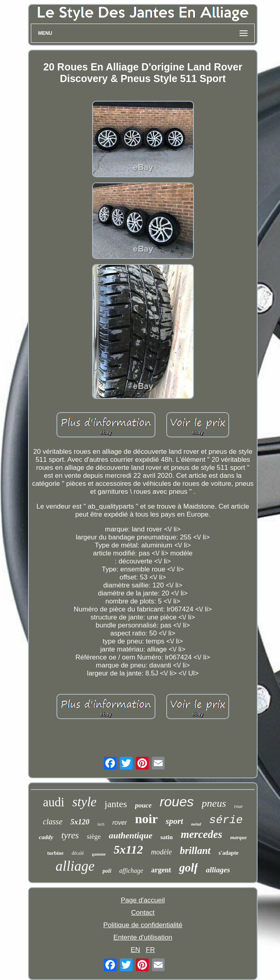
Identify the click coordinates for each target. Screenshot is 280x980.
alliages (218, 870)
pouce (143, 805)
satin (166, 837)
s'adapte (229, 853)
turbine (55, 853)
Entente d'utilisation (143, 937)
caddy (46, 837)
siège (94, 837)
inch (101, 824)
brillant (195, 851)
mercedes (201, 834)
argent (161, 870)
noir (146, 819)
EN (135, 950)
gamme (99, 854)
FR (150, 950)
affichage (131, 871)
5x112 (128, 849)
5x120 (80, 822)
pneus (214, 803)
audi (53, 802)
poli (107, 871)
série (226, 820)
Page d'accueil (143, 900)
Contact (143, 913)
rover (120, 823)
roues (177, 802)
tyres (70, 835)
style (85, 802)
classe (53, 822)
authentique (131, 835)
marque (239, 837)
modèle (161, 852)
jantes (116, 804)
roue (238, 806)
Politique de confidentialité (143, 925)
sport (174, 821)
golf (188, 868)
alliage (75, 866)
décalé (78, 853)
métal (196, 824)
